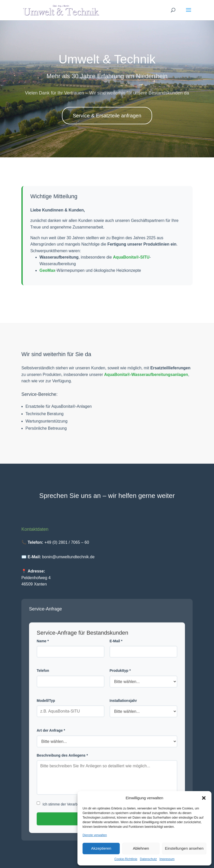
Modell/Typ (46, 706)
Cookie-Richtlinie (126, 859)
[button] (204, 798)
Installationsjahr (123, 706)
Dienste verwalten (95, 835)
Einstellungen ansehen (184, 848)
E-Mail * (116, 647)
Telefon (43, 676)
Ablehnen (141, 848)
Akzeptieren (101, 848)
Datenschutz (148, 859)
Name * (43, 647)
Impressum (167, 859)
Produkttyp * (120, 676)
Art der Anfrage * (51, 736)
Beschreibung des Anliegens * (62, 761)
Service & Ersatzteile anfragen (107, 116)
